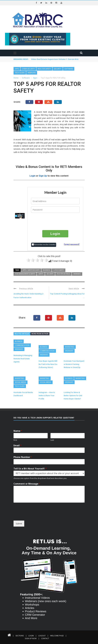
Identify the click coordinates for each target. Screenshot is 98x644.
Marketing (70, 347)
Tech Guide (20, 73)
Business (46, 270)
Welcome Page (57, 636)
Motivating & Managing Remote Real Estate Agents (23, 359)
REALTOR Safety (44, 69)
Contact (45, 638)
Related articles (22, 334)
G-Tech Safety (59, 270)
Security (58, 69)
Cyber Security (28, 69)
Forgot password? (72, 244)
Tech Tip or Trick (63, 274)
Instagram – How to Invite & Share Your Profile (47, 396)
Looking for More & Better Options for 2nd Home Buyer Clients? (73, 396)
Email (17, 446)
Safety (41, 274)
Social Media (20, 382)
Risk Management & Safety (25, 274)
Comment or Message (27, 484)
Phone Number (23, 457)
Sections (20, 636)
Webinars (32, 73)
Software (69, 69)
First (15, 440)
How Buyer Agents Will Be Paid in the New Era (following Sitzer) (48, 364)
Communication (22, 345)
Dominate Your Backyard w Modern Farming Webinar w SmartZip (74, 364)
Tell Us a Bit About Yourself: (30, 469)
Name (18, 431)
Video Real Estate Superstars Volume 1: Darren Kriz (55, 59)
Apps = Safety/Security (31, 270)
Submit (19, 524)
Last (52, 440)
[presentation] (55, 221)
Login (32, 176)
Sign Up (43, 176)
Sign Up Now (31, 638)
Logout (42, 636)
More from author (40, 334)
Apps (17, 69)
